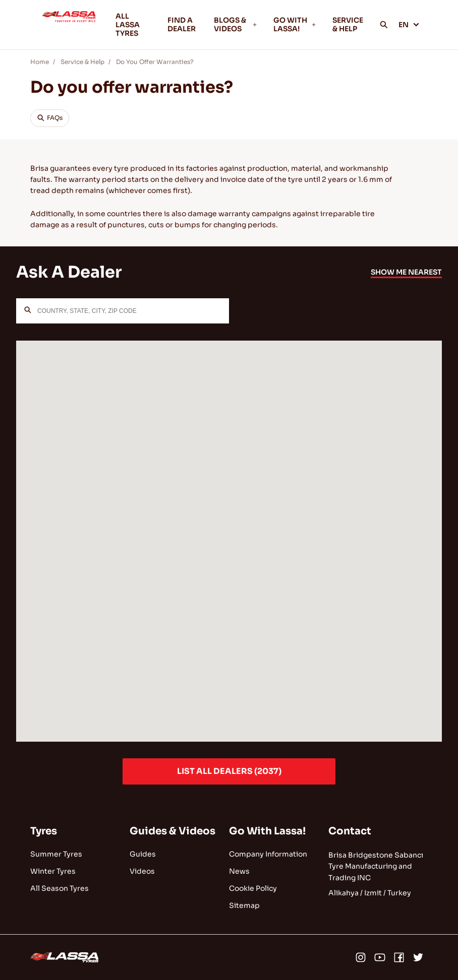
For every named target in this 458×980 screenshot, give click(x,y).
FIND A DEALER (182, 24)
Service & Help (82, 62)
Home (40, 62)
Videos (142, 871)
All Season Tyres (60, 888)
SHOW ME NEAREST (406, 272)
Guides (143, 854)
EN (409, 25)
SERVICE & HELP (348, 24)
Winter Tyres (53, 871)
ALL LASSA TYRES (128, 25)
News (239, 871)
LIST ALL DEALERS (229, 771)
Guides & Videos (173, 831)
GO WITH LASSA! (295, 24)
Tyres (44, 831)
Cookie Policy (253, 888)
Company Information (268, 854)
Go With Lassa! (267, 831)
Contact (350, 831)
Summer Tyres (56, 854)
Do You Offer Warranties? (155, 62)
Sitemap (244, 905)
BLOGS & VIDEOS (236, 24)
